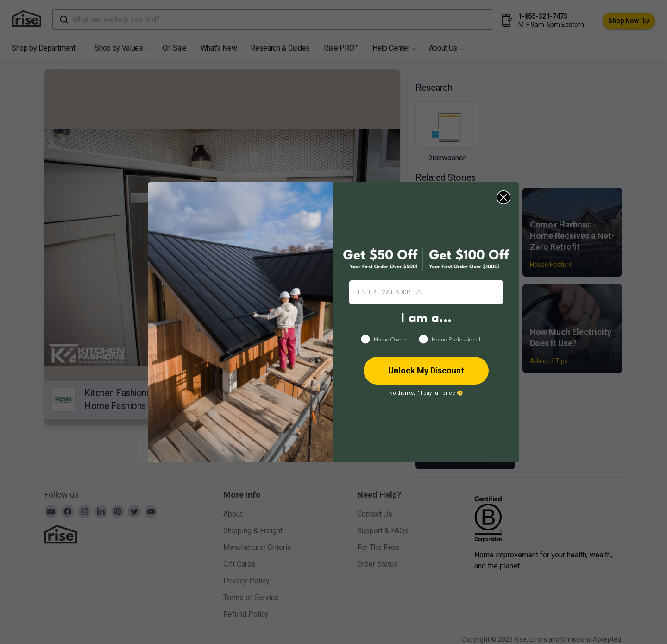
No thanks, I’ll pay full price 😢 (426, 393)
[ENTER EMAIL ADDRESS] (426, 292)
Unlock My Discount (426, 370)
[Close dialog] (503, 197)
